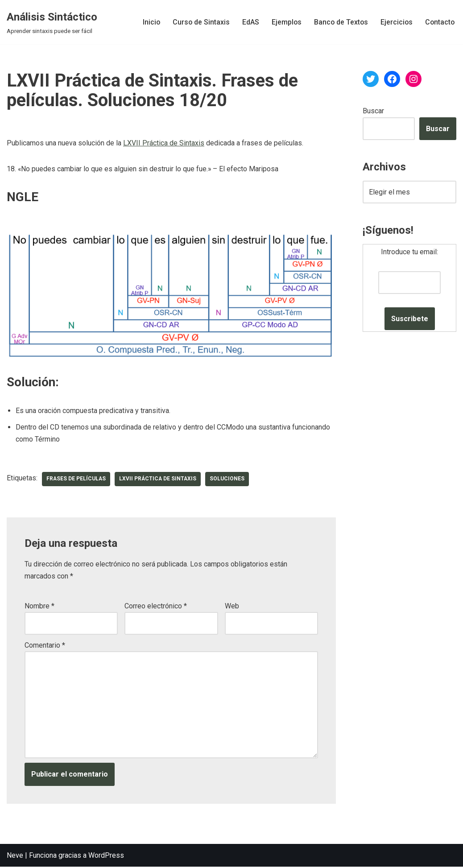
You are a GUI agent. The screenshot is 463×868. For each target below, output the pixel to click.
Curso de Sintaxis (198, 22)
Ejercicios (395, 22)
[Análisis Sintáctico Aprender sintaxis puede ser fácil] (52, 22)
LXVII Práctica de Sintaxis (164, 143)
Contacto (439, 22)
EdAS (248, 22)
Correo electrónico (156, 606)
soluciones (229, 479)
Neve (15, 857)
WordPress (106, 857)
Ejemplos (284, 22)
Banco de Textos (339, 22)
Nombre (39, 606)
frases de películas (76, 479)
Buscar (373, 111)
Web (232, 606)
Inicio (148, 22)
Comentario (45, 646)
